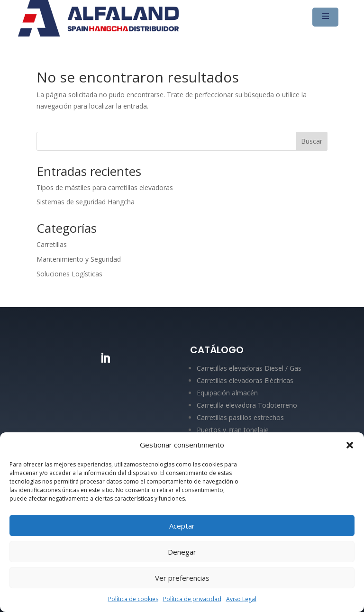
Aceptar (182, 526)
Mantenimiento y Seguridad (79, 259)
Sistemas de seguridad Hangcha (86, 202)
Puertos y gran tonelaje (233, 430)
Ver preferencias (182, 578)
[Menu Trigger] (325, 17)
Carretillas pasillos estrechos (240, 417)
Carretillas (52, 244)
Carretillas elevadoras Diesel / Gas (249, 368)
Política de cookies (133, 599)
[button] (350, 445)
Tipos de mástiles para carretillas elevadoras (105, 187)
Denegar (182, 552)
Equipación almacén (227, 393)
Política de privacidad (192, 599)
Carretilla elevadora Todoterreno (247, 405)
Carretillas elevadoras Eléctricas (245, 380)
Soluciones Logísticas (69, 274)
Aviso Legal (241, 599)
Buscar (312, 141)
